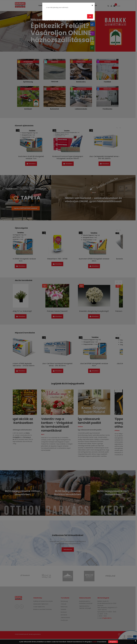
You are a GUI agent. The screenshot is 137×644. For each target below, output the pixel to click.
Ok (90, 16)
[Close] (92, 5)
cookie (94, 642)
